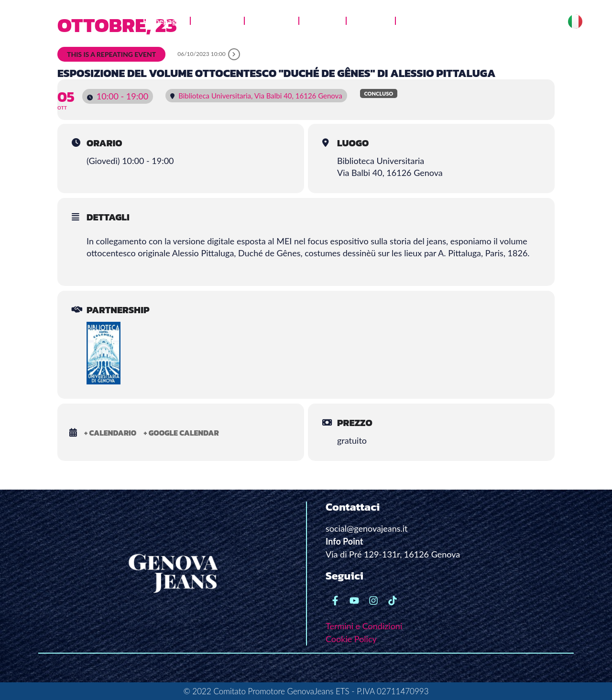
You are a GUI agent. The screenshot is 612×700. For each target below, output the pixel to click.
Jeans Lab (272, 21)
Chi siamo (217, 21)
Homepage (162, 21)
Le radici (371, 21)
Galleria (322, 21)
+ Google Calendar (181, 433)
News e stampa (431, 21)
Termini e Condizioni (364, 626)
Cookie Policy (351, 639)
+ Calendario (110, 433)
